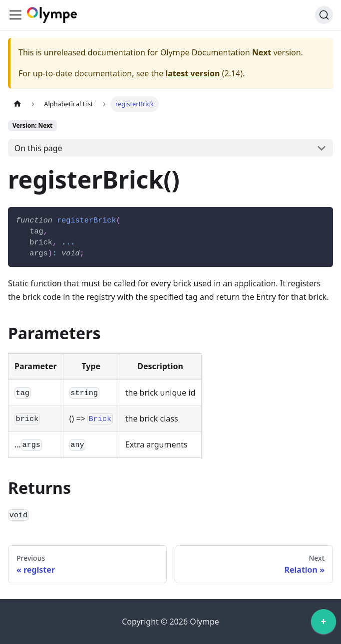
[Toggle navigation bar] (15, 15)
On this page (38, 148)
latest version (192, 73)
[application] (324, 624)
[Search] (324, 15)
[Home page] (17, 104)
